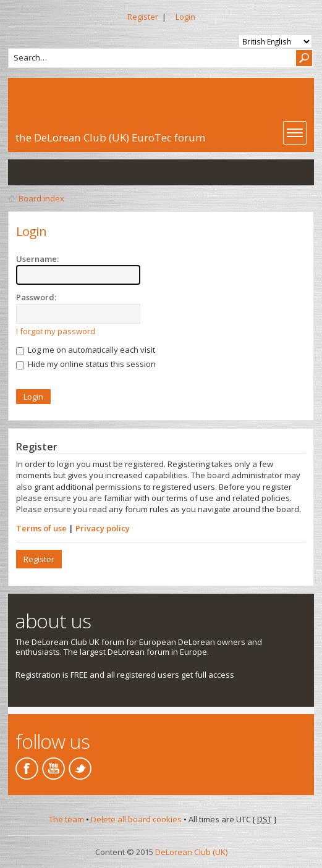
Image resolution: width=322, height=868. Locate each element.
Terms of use (41, 528)
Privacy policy (103, 528)
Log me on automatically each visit (86, 350)
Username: (37, 259)
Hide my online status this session (86, 364)
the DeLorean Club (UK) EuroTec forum (110, 137)
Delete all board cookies (136, 819)
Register (143, 17)
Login (185, 17)
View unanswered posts (24, 172)
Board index (41, 198)
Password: (36, 297)
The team (66, 819)
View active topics (49, 172)
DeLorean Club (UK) (191, 852)
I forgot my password (56, 331)
